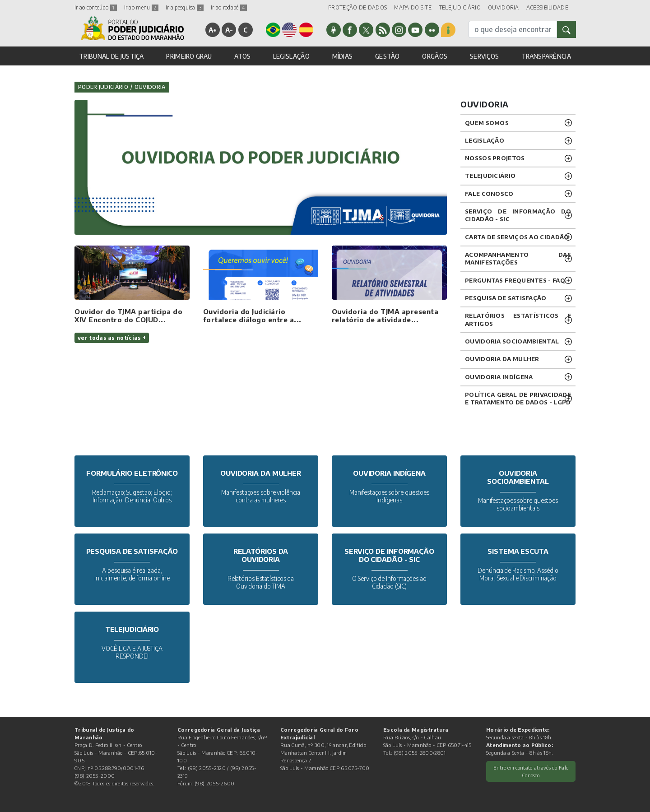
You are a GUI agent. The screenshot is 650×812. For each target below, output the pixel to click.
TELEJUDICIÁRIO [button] (490, 176)
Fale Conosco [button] (489, 194)
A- (229, 30)
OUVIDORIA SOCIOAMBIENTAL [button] (512, 341)
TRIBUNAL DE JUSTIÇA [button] (111, 56)
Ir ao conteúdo (96, 7)
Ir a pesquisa (185, 7)
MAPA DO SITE (413, 7)
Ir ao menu (141, 7)
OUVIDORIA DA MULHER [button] (502, 359)
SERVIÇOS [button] (484, 56)
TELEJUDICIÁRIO (460, 7)
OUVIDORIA (504, 7)
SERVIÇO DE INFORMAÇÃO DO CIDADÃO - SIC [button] (518, 215)
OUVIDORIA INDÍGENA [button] (499, 377)
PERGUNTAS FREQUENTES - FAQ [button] (515, 280)
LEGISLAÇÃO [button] (291, 56)
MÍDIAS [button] (343, 56)
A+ (213, 30)
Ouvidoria (150, 87)
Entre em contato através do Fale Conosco (531, 771)
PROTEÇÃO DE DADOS (357, 7)
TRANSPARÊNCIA (546, 56)
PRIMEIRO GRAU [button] (189, 56)
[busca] (513, 29)
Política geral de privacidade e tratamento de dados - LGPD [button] (518, 398)
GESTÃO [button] (388, 56)
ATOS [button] (242, 56)
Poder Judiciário (103, 87)
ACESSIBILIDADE (547, 7)
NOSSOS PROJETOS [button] (495, 158)
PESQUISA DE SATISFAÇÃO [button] (506, 298)
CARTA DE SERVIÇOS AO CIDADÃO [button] (517, 237)
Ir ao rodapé (229, 7)
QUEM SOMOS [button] (487, 123)
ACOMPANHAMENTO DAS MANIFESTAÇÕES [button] (518, 258)
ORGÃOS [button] (435, 56)
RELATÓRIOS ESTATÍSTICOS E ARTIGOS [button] (518, 319)
